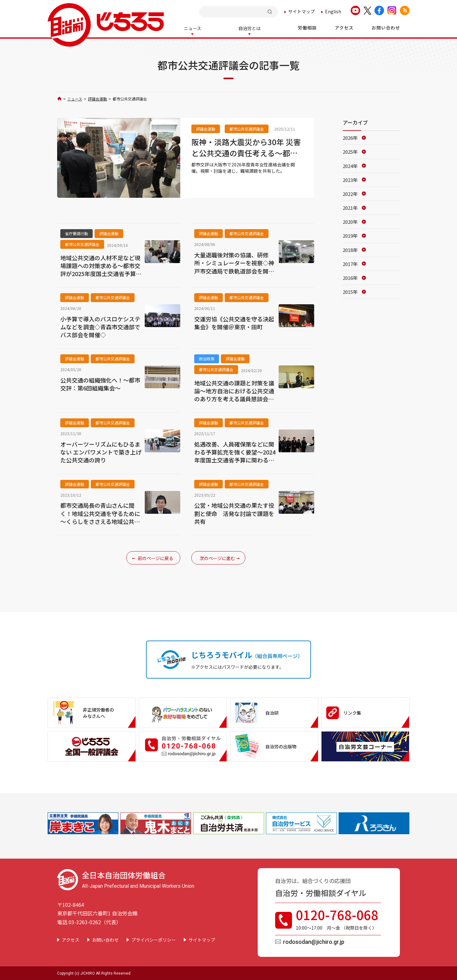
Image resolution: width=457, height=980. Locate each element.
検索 (270, 12)
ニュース (75, 98)
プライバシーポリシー (154, 939)
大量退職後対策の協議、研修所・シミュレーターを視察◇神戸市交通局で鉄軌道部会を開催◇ (234, 262)
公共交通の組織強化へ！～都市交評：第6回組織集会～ (100, 384)
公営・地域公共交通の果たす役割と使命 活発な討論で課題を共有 (234, 513)
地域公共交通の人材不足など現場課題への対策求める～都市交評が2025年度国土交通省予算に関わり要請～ (101, 265)
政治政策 (207, 358)
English (333, 11)
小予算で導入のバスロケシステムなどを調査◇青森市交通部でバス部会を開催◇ (100, 326)
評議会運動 (97, 98)
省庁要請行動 (76, 233)
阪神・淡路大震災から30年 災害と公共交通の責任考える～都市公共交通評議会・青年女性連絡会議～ (246, 147)
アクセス (71, 939)
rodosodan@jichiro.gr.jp (314, 941)
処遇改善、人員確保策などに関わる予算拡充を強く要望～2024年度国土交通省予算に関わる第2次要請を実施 (235, 452)
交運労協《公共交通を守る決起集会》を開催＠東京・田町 (234, 322)
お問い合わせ (105, 939)
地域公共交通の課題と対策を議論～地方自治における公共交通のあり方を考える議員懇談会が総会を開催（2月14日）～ (234, 390)
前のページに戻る (156, 558)
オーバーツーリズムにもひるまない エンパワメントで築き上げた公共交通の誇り (101, 451)
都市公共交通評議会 (247, 128)
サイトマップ (301, 11)
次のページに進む (217, 558)
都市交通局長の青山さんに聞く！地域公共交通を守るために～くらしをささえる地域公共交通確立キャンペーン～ (100, 513)
